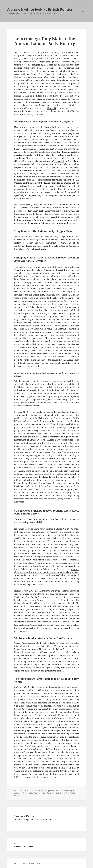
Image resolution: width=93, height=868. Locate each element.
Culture (37, 793)
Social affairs (46, 793)
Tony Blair (55, 793)
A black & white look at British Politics (40, 9)
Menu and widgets (83, 14)
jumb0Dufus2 (37, 791)
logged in (30, 819)
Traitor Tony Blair (67, 793)
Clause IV (52, 108)
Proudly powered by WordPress (27, 863)
